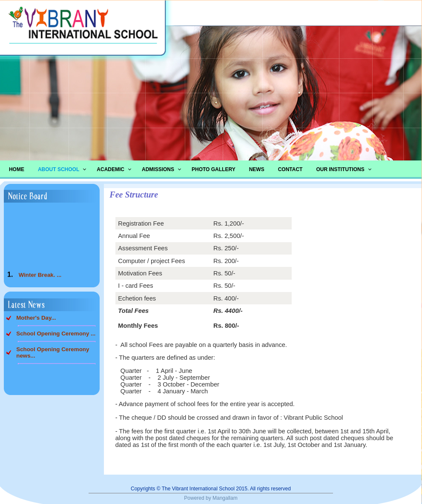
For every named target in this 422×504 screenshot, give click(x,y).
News (257, 169)
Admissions (158, 169)
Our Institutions (340, 169)
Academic (111, 169)
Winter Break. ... (40, 277)
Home (17, 169)
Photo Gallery (214, 169)
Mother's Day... (36, 318)
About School (59, 169)
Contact (290, 169)
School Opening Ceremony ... (56, 334)
